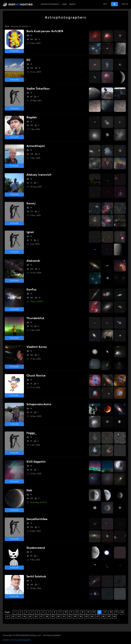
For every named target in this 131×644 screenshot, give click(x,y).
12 (77, 612)
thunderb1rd (35, 318)
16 (99, 612)
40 (115, 617)
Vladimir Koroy (37, 347)
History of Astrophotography (17, 640)
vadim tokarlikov (38, 89)
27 (41, 617)
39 (109, 617)
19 (116, 612)
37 (98, 617)
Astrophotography (50, 4)
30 (58, 617)
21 (8, 617)
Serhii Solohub (36, 577)
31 (64, 617)
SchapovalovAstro (39, 404)
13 (83, 612)
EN (105, 4)
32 (69, 617)
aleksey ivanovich (39, 175)
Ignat (30, 232)
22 (13, 617)
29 (53, 617)
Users (64, 4)
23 (19, 617)
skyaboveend (36, 548)
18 (111, 612)
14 (88, 612)
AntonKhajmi (36, 146)
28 (47, 617)
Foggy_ (31, 433)
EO (28, 60)
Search (72, 4)
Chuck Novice (36, 376)
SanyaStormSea (37, 519)
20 (122, 612)
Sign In (125, 4)
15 (94, 612)
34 (81, 617)
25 (30, 617)
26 (36, 617)
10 (66, 612)
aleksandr (33, 261)
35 (86, 617)
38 (103, 617)
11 (71, 612)
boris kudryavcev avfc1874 (45, 31)
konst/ (31, 204)
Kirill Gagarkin (36, 462)
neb (29, 491)
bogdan (32, 117)
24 (24, 617)
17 (105, 612)
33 (75, 617)
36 (92, 617)
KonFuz (31, 290)
